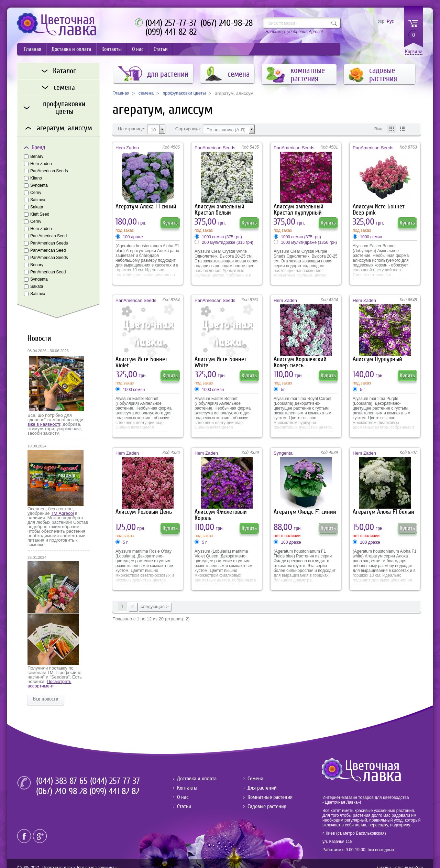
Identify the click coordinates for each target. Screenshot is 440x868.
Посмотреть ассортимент (49, 684)
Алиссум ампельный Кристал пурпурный (299, 210)
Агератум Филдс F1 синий (305, 512)
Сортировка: (188, 129)
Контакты (112, 49)
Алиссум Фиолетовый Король (221, 515)
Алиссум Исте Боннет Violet (141, 362)
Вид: (379, 129)
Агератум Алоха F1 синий (146, 207)
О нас (138, 49)
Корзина (414, 52)
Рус (390, 21)
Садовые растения (267, 806)
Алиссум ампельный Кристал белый (219, 210)
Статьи (161, 49)
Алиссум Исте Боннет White (221, 362)
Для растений (262, 788)
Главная (33, 49)
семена (146, 93)
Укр (381, 21)
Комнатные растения (270, 797)
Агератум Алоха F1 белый (383, 512)
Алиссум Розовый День (144, 512)
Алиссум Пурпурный (377, 359)
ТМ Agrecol (62, 513)
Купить (170, 223)
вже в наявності (44, 424)
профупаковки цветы (184, 93)
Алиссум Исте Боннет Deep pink (379, 210)
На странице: (132, 129)
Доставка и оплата (71, 49)
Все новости (46, 699)
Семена (255, 779)
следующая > (155, 606)
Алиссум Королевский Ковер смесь (300, 362)
